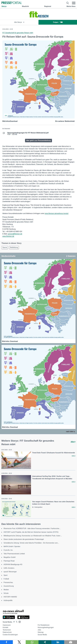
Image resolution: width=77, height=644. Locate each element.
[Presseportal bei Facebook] (13, 622)
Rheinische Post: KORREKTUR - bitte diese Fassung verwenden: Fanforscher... (32, 528)
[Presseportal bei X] (16, 622)
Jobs (39, 630)
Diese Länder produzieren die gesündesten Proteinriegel (24, 539)
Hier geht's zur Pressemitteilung (38, 140)
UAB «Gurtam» (9, 568)
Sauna (5, 247)
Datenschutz (7, 632)
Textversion (7, 630)
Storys (4, 6)
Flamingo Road (9, 561)
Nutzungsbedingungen (46, 627)
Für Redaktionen (44, 625)
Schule (6, 593)
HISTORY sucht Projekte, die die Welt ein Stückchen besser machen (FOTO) (31, 532)
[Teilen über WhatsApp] (32, 642)
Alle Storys (19, 22)
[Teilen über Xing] (45, 642)
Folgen (58, 22)
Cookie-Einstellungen (10, 635)
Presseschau (8, 582)
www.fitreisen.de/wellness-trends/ (57, 213)
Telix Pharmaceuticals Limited (14, 554)
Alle (73, 442)
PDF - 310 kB (28, 134)
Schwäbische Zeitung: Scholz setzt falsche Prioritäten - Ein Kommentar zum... (31, 543)
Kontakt (5, 627)
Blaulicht (25, 6)
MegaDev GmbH (10, 557)
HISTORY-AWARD (10, 597)
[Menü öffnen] (74, 3)
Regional (48, 6)
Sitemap (41, 632)
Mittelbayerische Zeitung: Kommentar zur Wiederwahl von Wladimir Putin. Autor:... (33, 536)
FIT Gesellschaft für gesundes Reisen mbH (18, 33)
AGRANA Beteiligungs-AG (13, 564)
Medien (6, 590)
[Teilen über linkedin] (58, 642)
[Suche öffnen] (68, 3)
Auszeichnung (9, 586)
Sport (6, 575)
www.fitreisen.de (8, 236)
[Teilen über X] (19, 642)
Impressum (7, 625)
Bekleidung (14, 247)
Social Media (42, 635)
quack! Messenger (10, 572)
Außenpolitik (8, 600)
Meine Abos (71, 6)
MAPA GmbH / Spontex (12, 546)
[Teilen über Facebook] (6, 642)
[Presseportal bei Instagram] (19, 622)
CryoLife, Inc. (8, 550)
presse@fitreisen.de (15, 234)
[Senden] (71, 642)
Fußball (6, 579)
